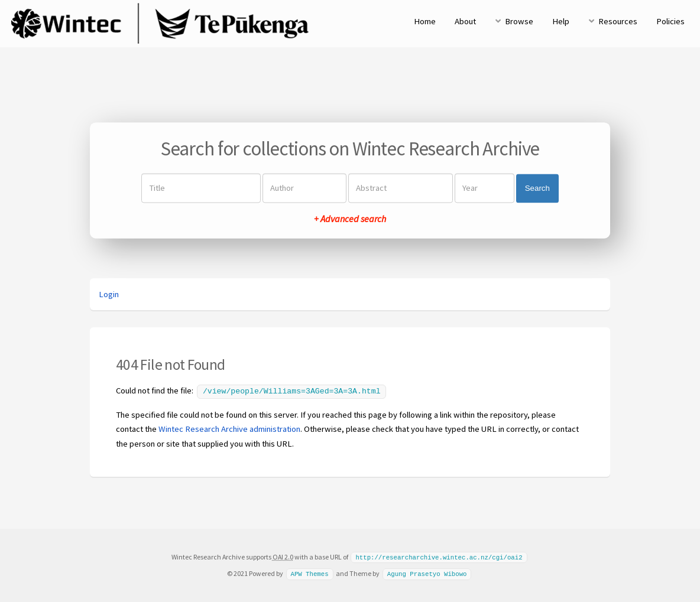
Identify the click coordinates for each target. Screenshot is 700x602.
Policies (670, 21)
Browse (519, 21)
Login (109, 294)
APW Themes (309, 572)
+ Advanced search (350, 219)
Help (561, 21)
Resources (618, 21)
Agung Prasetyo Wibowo (427, 572)
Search (537, 188)
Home (425, 21)
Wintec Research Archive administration (229, 428)
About (465, 21)
